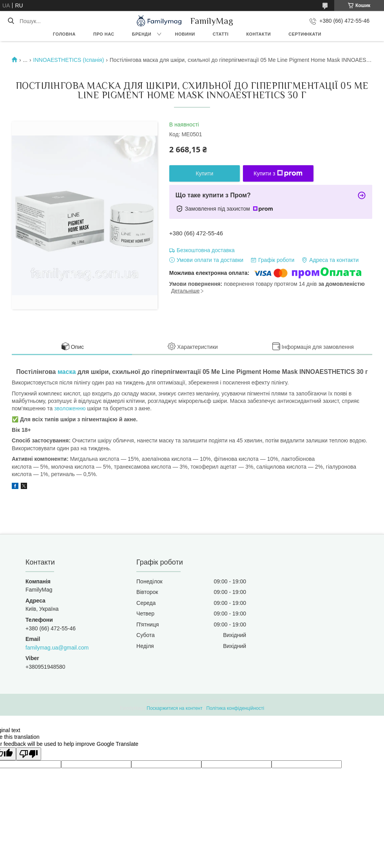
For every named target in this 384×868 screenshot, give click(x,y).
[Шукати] (11, 21)
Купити (204, 173)
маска (67, 372)
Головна (64, 34)
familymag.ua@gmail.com (57, 648)
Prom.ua (229, 701)
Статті (221, 34)
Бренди (142, 34)
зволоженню (70, 408)
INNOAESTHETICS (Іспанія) (69, 60)
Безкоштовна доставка (206, 250)
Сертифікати (305, 34)
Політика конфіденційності (235, 708)
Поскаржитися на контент (174, 708)
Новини (185, 34)
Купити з (278, 173)
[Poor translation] (29, 754)
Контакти (258, 34)
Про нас (104, 34)
